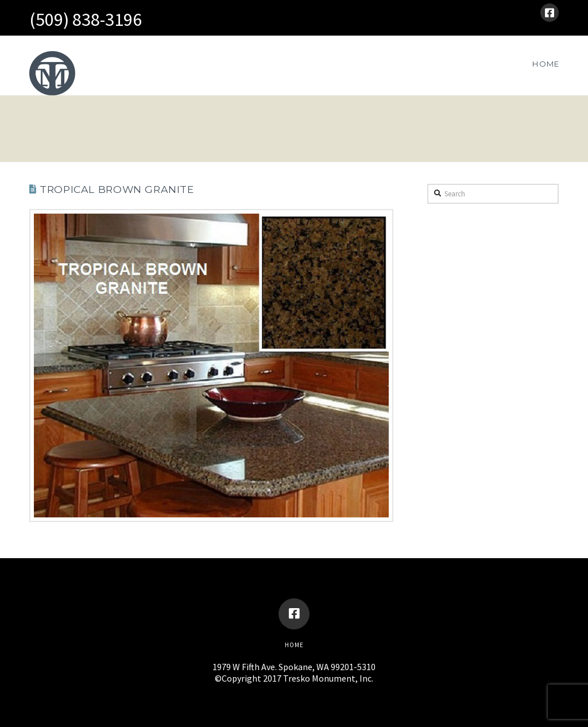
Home (294, 645)
